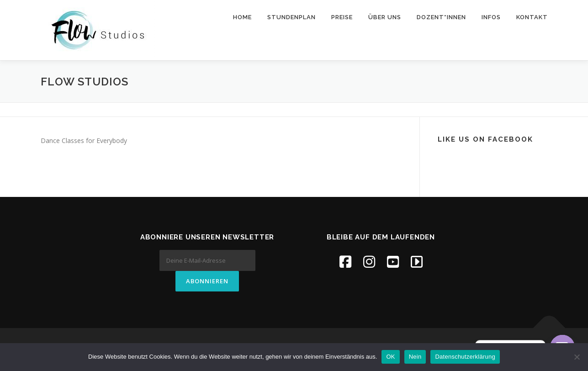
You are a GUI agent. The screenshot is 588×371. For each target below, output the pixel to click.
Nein (415, 357)
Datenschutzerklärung (465, 357)
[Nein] (577, 357)
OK (390, 357)
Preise (342, 17)
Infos (491, 17)
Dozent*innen (441, 17)
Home (242, 17)
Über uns (385, 17)
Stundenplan (291, 17)
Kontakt (532, 17)
